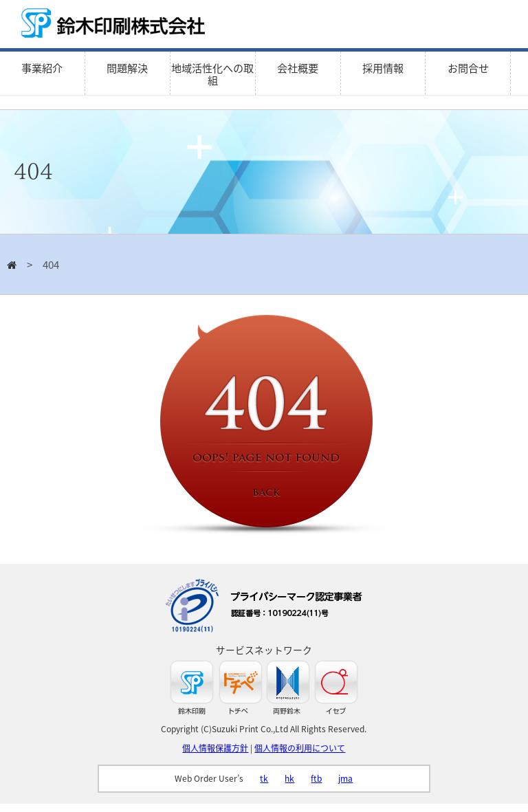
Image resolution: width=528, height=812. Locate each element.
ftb (316, 778)
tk (264, 778)
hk (289, 778)
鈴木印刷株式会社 (117, 24)
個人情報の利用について (300, 748)
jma (345, 778)
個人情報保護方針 (215, 748)
